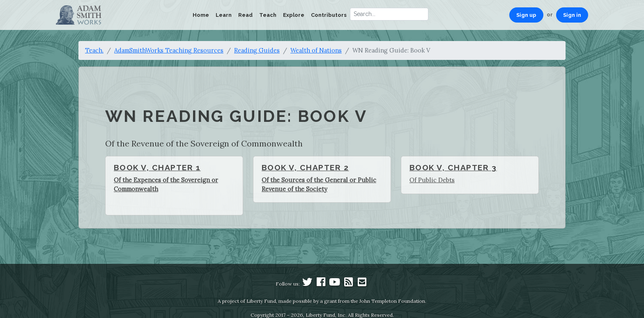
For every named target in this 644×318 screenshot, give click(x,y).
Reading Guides (257, 50)
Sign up (526, 15)
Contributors (329, 15)
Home (201, 15)
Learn (224, 15)
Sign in (572, 15)
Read (245, 15)
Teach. (94, 50)
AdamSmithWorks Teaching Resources (169, 50)
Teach (268, 15)
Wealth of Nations (316, 50)
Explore (294, 15)
